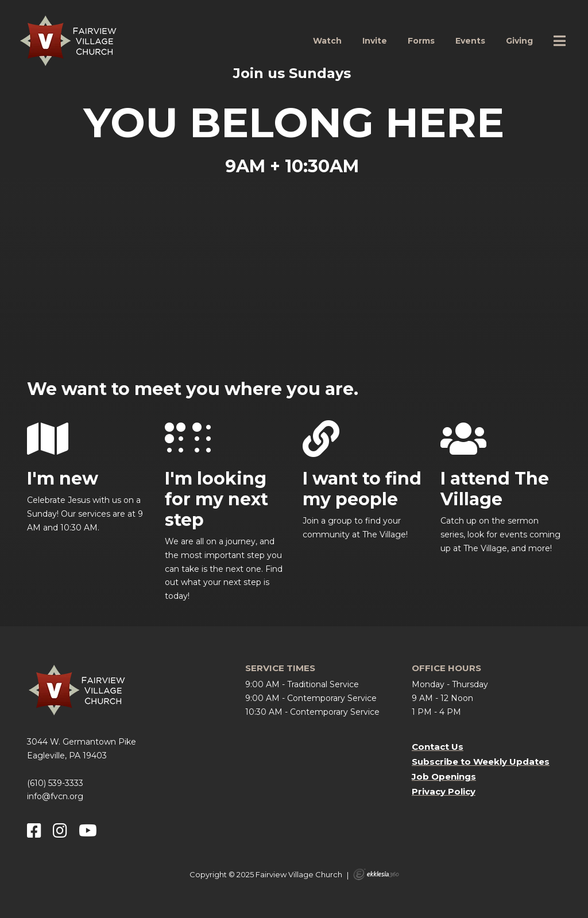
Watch (327, 41)
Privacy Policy (444, 791)
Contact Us (438, 747)
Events (470, 41)
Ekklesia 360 (376, 874)
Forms (421, 41)
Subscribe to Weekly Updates (481, 762)
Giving (519, 41)
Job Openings (444, 776)
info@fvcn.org (55, 796)
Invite (375, 41)
